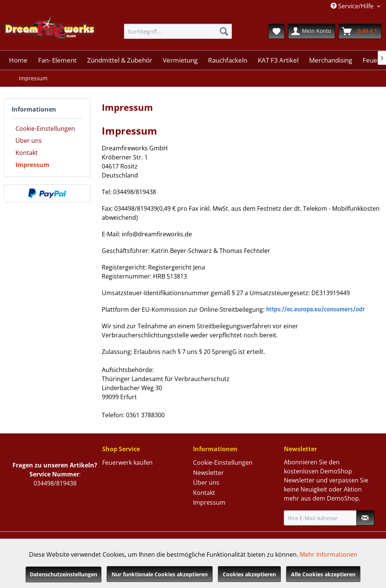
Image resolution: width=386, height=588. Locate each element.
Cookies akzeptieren (249, 574)
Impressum (32, 165)
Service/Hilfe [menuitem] (353, 6)
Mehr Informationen (329, 554)
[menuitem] (178, 31)
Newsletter (208, 473)
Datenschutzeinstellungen (64, 574)
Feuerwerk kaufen (127, 462)
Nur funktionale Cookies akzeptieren (160, 574)
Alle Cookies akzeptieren (323, 574)
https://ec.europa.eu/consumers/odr (316, 309)
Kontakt (27, 153)
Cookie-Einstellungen (45, 129)
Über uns (29, 141)
